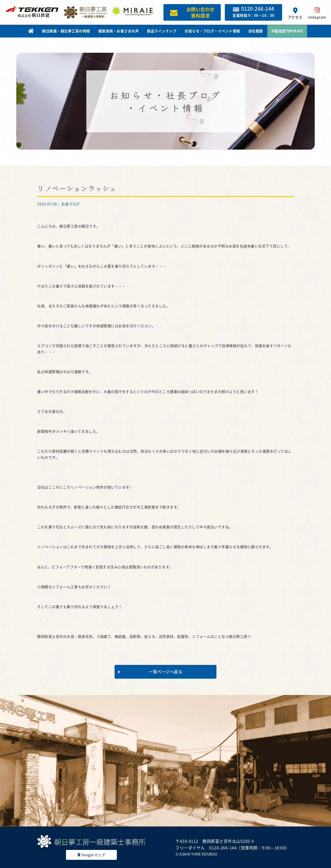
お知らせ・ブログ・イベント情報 (212, 31)
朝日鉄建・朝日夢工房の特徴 (66, 31)
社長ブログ (71, 204)
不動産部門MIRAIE (287, 31)
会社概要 (256, 31)
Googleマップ (91, 855)
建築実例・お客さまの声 (119, 31)
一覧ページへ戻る (150, 672)
